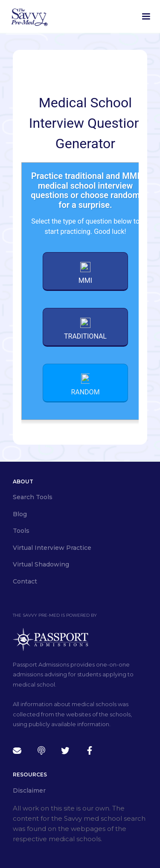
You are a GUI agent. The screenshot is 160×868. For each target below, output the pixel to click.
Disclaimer (29, 790)
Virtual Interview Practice (52, 548)
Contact (25, 581)
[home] (29, 16)
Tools (21, 531)
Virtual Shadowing (41, 564)
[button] (146, 17)
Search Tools (33, 497)
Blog (20, 514)
